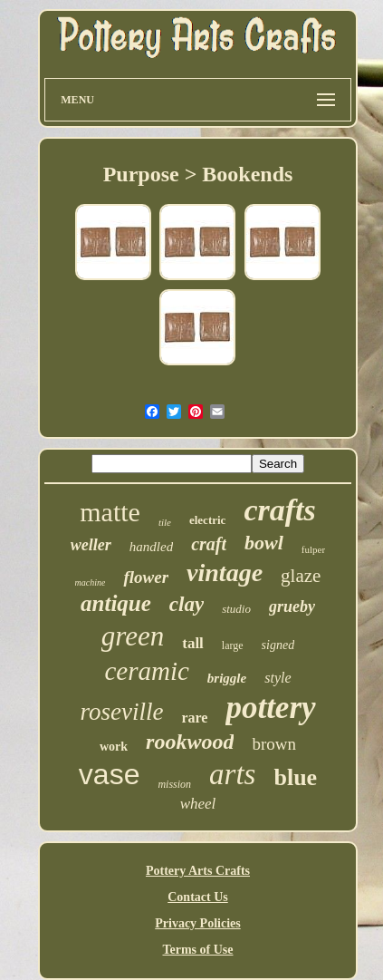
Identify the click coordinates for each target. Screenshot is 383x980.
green (133, 636)
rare (194, 718)
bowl (264, 543)
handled (151, 547)
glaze (301, 576)
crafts (279, 510)
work (114, 747)
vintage (225, 572)
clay (187, 604)
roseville (121, 712)
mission (174, 784)
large (233, 645)
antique (116, 603)
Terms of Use (197, 950)
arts (232, 774)
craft (209, 544)
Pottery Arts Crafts (198, 871)
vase (110, 774)
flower (146, 577)
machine (91, 582)
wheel (198, 804)
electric (207, 520)
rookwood (190, 742)
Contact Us (198, 897)
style (278, 678)
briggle (227, 678)
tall (193, 643)
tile (165, 522)
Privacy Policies (197, 923)
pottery (270, 708)
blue (295, 777)
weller (91, 545)
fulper (313, 549)
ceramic (146, 671)
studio (236, 609)
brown (274, 744)
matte (110, 512)
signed (278, 645)
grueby (292, 606)
